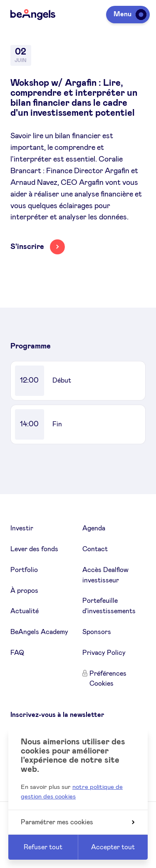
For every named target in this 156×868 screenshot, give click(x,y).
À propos (24, 591)
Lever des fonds (34, 549)
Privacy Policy (104, 653)
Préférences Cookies (108, 679)
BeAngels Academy (39, 632)
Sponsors (97, 632)
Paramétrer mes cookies (78, 822)
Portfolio (24, 570)
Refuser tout (43, 847)
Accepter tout (113, 847)
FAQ (17, 653)
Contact (95, 549)
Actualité (25, 611)
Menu (129, 14)
